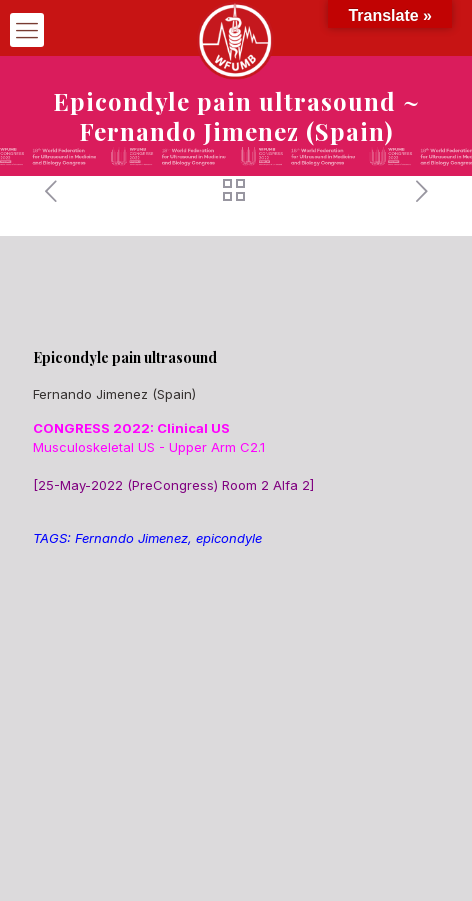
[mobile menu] (27, 30)
